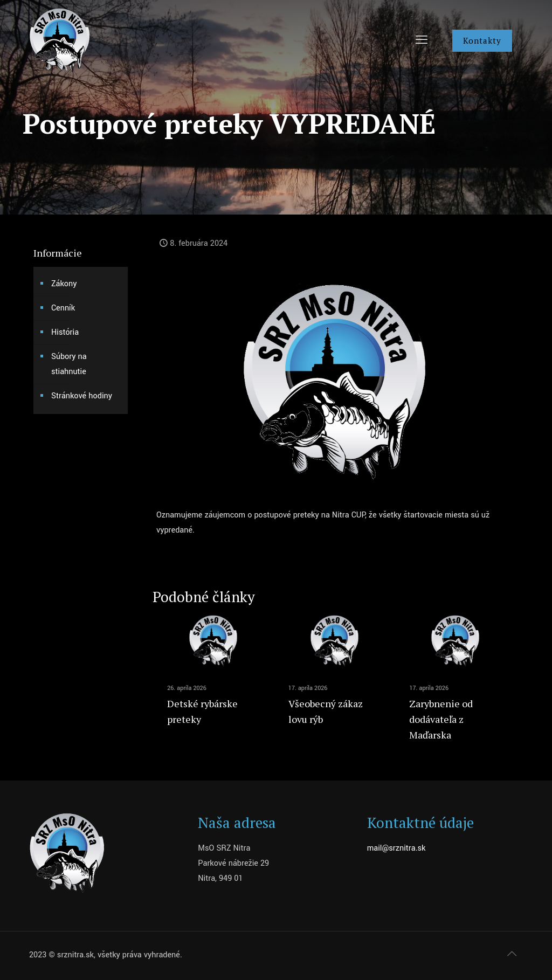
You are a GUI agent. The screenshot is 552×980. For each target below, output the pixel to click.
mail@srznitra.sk (396, 848)
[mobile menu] (422, 40)
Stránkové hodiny (82, 396)
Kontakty (482, 40)
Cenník (63, 308)
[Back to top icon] (512, 954)
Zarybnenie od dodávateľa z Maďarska (441, 719)
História (65, 332)
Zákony (64, 284)
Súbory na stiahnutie (69, 364)
